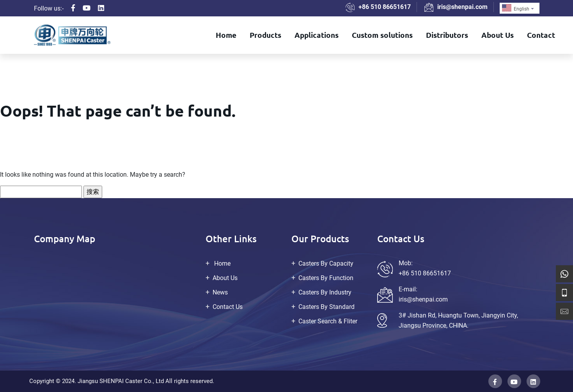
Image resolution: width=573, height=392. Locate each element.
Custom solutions (382, 35)
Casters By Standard (326, 307)
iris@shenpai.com (462, 7)
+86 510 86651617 (385, 7)
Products (265, 35)
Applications (317, 35)
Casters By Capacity (326, 263)
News (220, 292)
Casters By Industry (325, 292)
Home (226, 35)
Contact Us (228, 307)
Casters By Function (326, 278)
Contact (541, 35)
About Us (498, 35)
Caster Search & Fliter (328, 321)
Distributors (447, 35)
